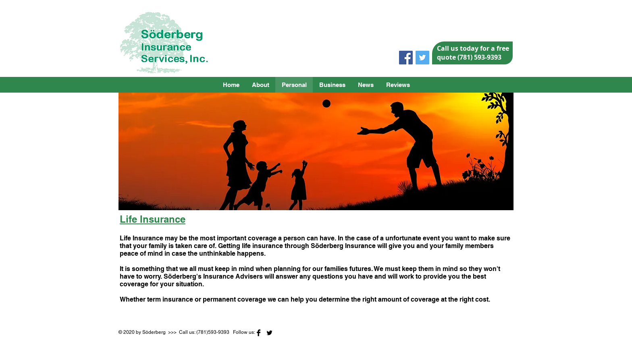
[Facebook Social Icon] (406, 58)
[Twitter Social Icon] (422, 58)
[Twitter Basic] (269, 333)
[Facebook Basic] (259, 333)
